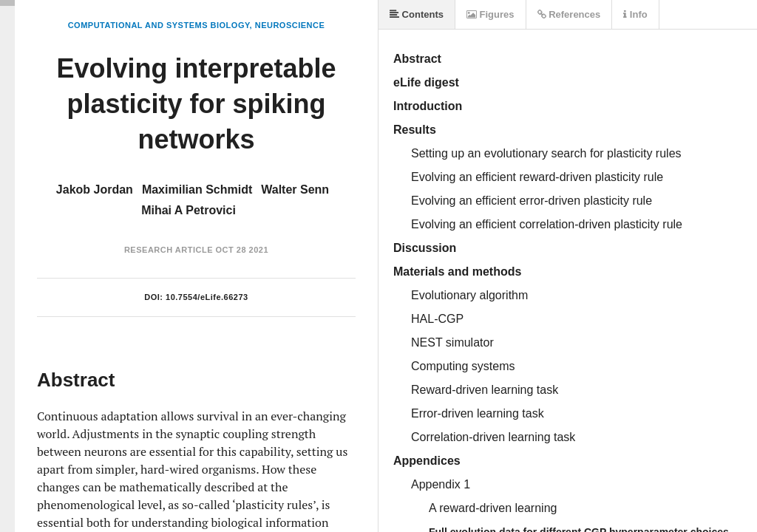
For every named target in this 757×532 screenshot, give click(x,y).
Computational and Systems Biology (159, 25)
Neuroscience (290, 25)
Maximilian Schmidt (197, 190)
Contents (417, 14)
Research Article (169, 250)
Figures (490, 14)
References (569, 14)
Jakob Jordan (95, 190)
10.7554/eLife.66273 (207, 297)
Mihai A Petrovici (189, 210)
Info (635, 14)
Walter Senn (295, 190)
